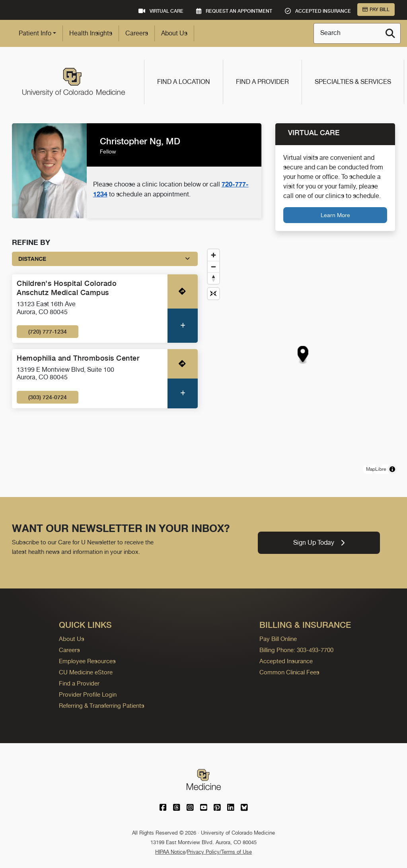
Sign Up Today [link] (319, 543)
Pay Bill (376, 10)
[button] (303, 354)
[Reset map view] (213, 294)
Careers (137, 33)
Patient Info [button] (35, 33)
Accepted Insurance (286, 661)
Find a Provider (262, 82)
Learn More (335, 215)
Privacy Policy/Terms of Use (219, 852)
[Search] (390, 33)
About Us (174, 33)
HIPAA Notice (170, 852)
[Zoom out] (213, 267)
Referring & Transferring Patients (102, 706)
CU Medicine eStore (86, 672)
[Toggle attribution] (392, 469)
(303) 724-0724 (48, 397)
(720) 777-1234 (48, 332)
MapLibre (376, 469)
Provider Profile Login (88, 694)
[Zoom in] (213, 255)
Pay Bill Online (278, 639)
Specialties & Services (353, 82)
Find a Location (184, 82)
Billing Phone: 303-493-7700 (296, 650)
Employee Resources (87, 661)
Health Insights (91, 33)
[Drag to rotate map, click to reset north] (213, 278)
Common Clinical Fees (289, 672)
